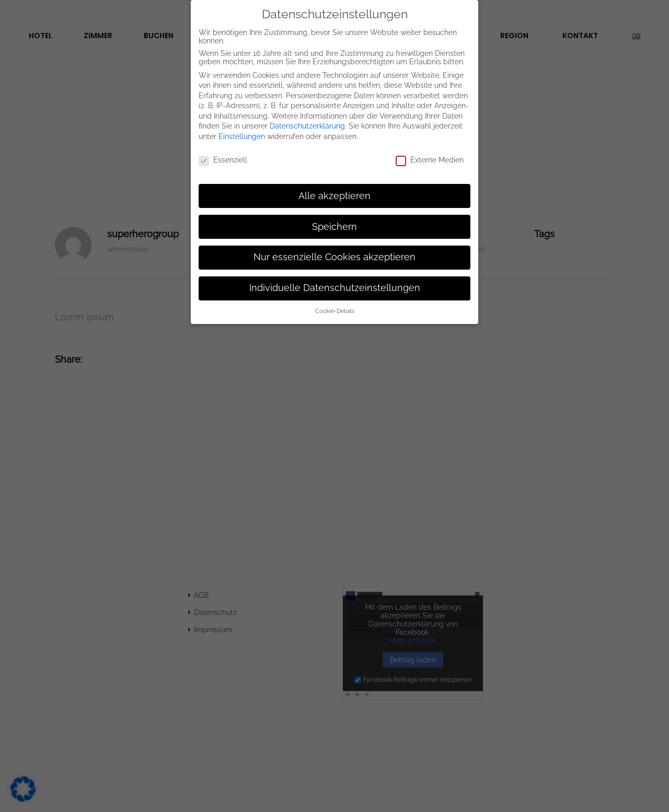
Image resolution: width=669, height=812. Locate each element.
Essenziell (223, 152)
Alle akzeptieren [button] (334, 188)
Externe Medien (430, 152)
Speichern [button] (334, 218)
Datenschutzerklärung (307, 118)
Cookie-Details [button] (335, 303)
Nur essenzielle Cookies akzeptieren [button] (334, 249)
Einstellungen (242, 129)
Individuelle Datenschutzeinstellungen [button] (335, 280)
